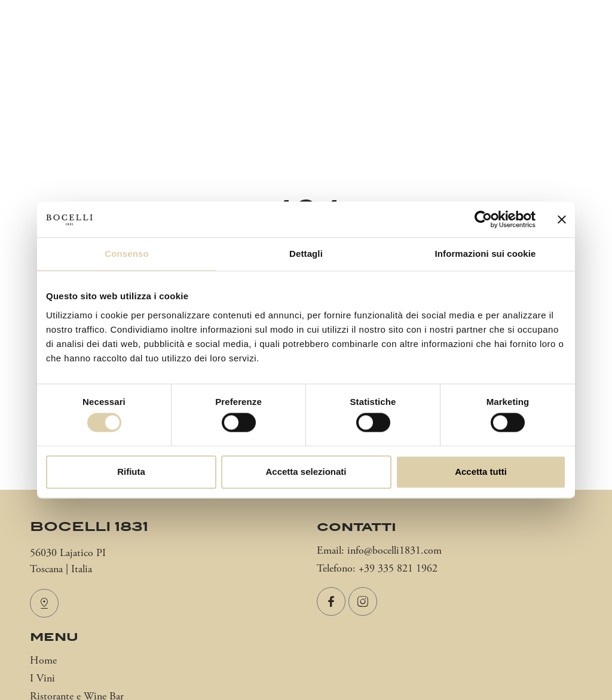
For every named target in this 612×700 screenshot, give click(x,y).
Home (43, 661)
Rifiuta (131, 472)
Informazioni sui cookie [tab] (486, 254)
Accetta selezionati (306, 472)
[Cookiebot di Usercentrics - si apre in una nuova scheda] (483, 219)
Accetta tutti (481, 472)
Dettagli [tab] (306, 254)
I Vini (42, 679)
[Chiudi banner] (562, 219)
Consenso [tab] (126, 254)
